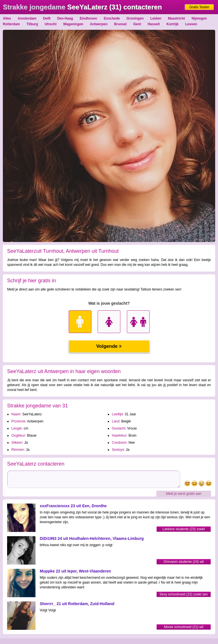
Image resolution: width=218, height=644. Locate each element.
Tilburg (32, 24)
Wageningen (73, 24)
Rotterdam (11, 24)
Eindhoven (88, 18)
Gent (137, 24)
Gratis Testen (199, 7)
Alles (7, 18)
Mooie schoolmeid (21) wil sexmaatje (184, 627)
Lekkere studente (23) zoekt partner (184, 530)
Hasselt (154, 24)
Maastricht (177, 18)
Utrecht (51, 24)
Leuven (191, 24)
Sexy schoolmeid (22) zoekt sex (184, 594)
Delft (47, 18)
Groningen (135, 18)
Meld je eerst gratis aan (184, 494)
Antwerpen (99, 24)
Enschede (112, 18)
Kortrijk (172, 24)
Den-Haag (65, 18)
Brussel (120, 24)
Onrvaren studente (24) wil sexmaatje (184, 562)
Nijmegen (199, 18)
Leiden (156, 18)
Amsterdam (27, 18)
